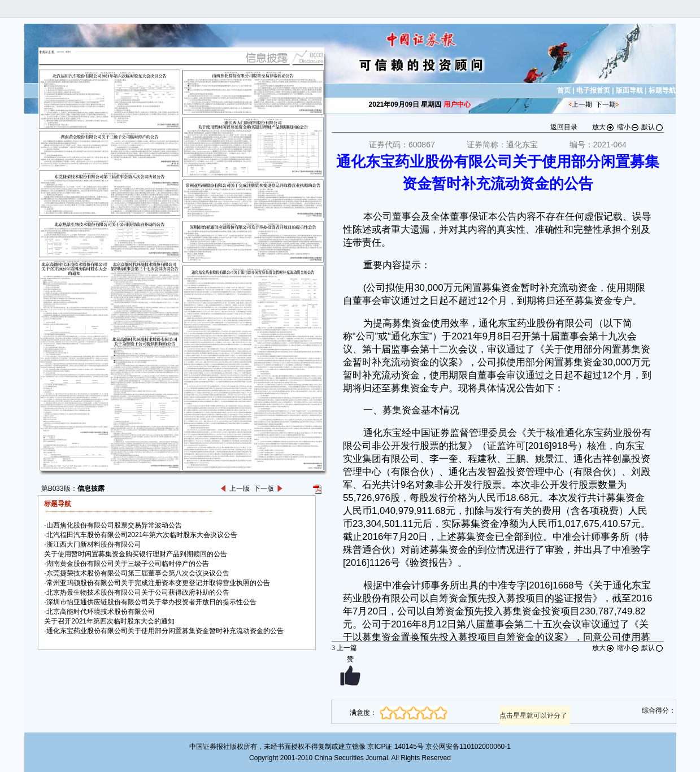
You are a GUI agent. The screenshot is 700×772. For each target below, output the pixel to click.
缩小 (628, 127)
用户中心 (457, 104)
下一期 (606, 104)
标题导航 (662, 90)
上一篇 (344, 648)
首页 (564, 90)
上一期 (582, 104)
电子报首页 (593, 90)
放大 (603, 127)
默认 (653, 127)
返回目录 (564, 127)
